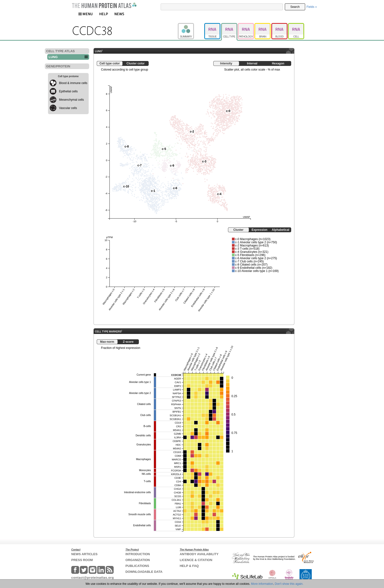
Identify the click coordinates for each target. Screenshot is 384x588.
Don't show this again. (289, 584)
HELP (104, 14)
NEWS (119, 14)
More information (262, 584)
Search (295, 7)
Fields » (312, 7)
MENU (85, 14)
